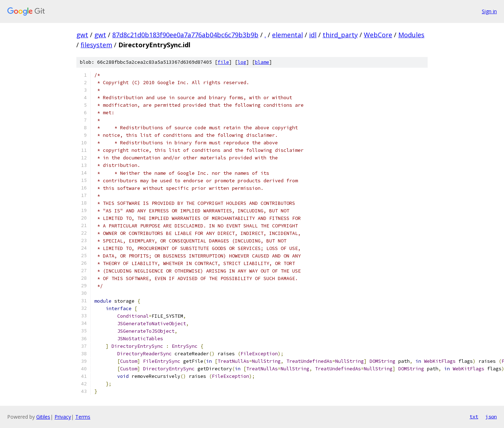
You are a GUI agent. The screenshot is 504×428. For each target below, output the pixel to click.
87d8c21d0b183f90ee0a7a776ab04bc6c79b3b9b (185, 35)
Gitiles (43, 417)
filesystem (96, 45)
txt (474, 417)
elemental (287, 35)
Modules (411, 35)
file (223, 62)
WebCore (378, 35)
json (491, 417)
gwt (82, 35)
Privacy (63, 417)
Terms (83, 417)
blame (262, 62)
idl (313, 35)
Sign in (489, 11)
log (242, 62)
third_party (340, 35)
